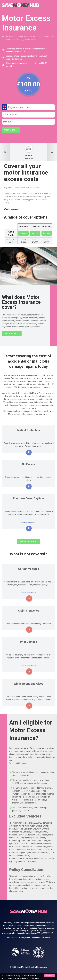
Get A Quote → (11, 130)
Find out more (30, 978)
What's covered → (12, 209)
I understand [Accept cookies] (49, 976)
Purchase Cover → (28, 541)
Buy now (23, 233)
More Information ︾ (29, 522)
